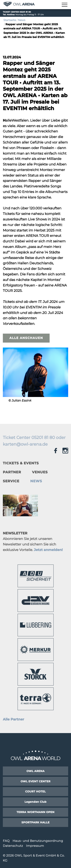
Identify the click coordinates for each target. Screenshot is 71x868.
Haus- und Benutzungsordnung (38, 841)
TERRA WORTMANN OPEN (35, 812)
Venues (40, 472)
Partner (12, 472)
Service (11, 481)
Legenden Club (35, 802)
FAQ (6, 841)
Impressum (35, 846)
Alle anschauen (26, 338)
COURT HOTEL (35, 791)
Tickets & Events (21, 463)
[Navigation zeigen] (64, 5)
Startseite (10, 20)
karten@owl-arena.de (25, 444)
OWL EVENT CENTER (36, 781)
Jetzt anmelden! (48, 550)
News (22, 20)
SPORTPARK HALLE (35, 822)
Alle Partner (14, 719)
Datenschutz (13, 846)
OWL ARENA (36, 771)
